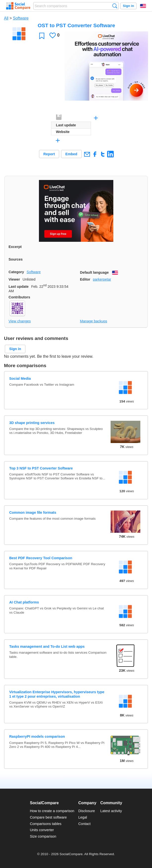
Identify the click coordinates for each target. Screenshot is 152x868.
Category (16, 272)
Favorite (42, 36)
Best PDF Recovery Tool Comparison (41, 558)
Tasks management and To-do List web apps (47, 646)
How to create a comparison (52, 811)
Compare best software (48, 817)
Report (49, 154)
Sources (16, 259)
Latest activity (111, 811)
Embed (71, 154)
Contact (85, 824)
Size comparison (43, 836)
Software (21, 18)
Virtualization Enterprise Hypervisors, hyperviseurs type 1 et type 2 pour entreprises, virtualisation (57, 694)
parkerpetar (102, 279)
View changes (20, 321)
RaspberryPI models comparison (37, 736)
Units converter (42, 830)
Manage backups (94, 321)
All (6, 18)
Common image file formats (33, 512)
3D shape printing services (32, 423)
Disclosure (87, 811)
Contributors (19, 297)
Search (115, 6)
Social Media (20, 378)
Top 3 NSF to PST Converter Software (41, 468)
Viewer (14, 279)
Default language (94, 272)
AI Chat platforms (24, 602)
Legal (83, 817)
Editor (85, 279)
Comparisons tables (46, 824)
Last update (19, 287)
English (143, 6)
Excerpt (15, 247)
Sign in (128, 6)
